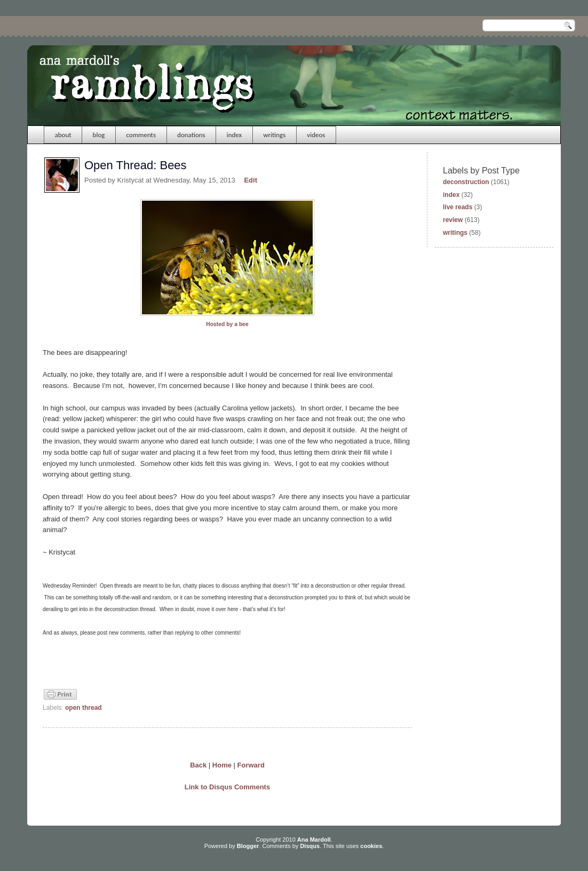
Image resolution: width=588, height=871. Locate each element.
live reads (458, 207)
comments (141, 135)
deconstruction (466, 182)
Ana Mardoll (314, 840)
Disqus (310, 846)
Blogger (248, 846)
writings (274, 135)
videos (316, 135)
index (235, 135)
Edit (251, 180)
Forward (251, 765)
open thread (84, 708)
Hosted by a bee (227, 324)
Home (222, 765)
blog (99, 135)
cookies (371, 846)
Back (198, 765)
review (453, 220)
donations (191, 135)
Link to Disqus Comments (227, 787)
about (63, 135)
